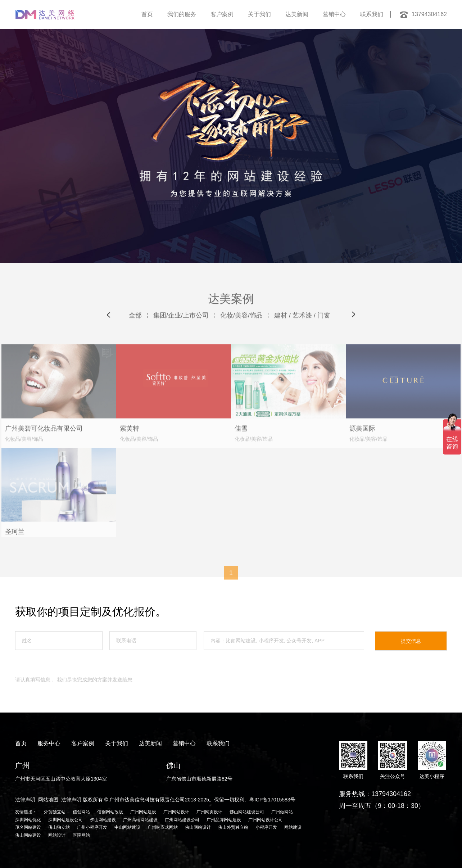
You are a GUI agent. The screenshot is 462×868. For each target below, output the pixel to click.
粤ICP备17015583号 (272, 800)
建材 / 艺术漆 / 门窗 (302, 327)
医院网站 (81, 835)
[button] (109, 327)
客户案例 (222, 14)
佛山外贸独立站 (233, 827)
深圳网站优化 (28, 820)
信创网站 (81, 812)
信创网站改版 (110, 812)
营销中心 (334, 14)
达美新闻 (297, 14)
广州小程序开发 (92, 827)
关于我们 (259, 14)
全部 (135, 327)
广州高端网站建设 (140, 820)
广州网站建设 (143, 812)
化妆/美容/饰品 (241, 327)
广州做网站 (282, 812)
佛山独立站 (59, 827)
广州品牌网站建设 (224, 820)
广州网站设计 (176, 812)
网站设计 (57, 835)
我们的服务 (182, 14)
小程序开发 (266, 827)
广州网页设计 (209, 812)
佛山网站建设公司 (247, 812)
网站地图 (48, 800)
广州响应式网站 (163, 827)
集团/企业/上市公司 (181, 327)
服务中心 (49, 743)
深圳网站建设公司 (65, 820)
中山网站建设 (127, 827)
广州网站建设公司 (182, 820)
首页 (147, 14)
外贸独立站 (55, 812)
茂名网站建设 (28, 827)
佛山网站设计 (198, 827)
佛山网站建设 (103, 820)
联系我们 (372, 14)
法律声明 (25, 800)
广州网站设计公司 (266, 820)
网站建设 (293, 827)
